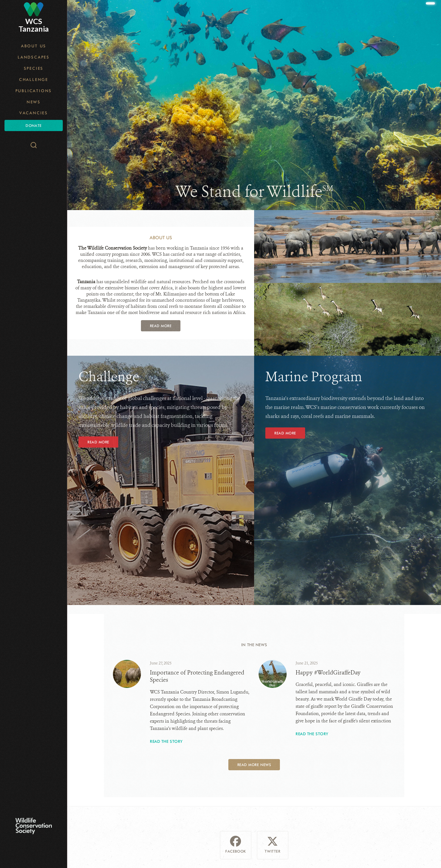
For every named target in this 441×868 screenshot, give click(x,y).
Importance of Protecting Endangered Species (197, 676)
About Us (34, 46)
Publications (34, 91)
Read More (161, 326)
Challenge (34, 80)
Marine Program (314, 377)
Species (34, 68)
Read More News (254, 765)
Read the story (166, 741)
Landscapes (34, 57)
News (34, 102)
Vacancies (34, 113)
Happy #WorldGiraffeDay (328, 673)
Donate (33, 125)
